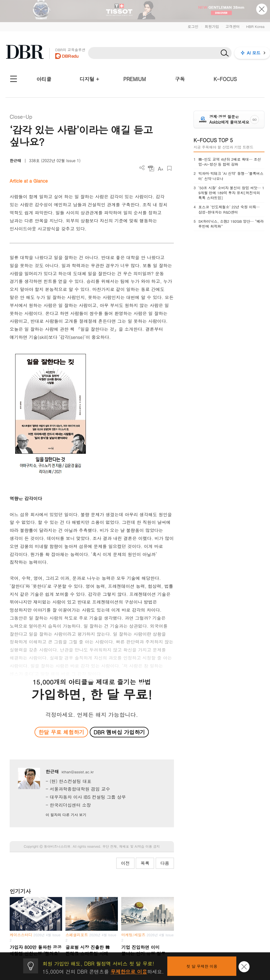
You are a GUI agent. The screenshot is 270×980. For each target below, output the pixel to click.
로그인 (193, 26)
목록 (145, 863)
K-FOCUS (225, 79)
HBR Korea (255, 26)
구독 (180, 79)
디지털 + (89, 79)
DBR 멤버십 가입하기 (119, 732)
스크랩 (169, 168)
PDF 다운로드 (151, 168)
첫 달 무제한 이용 (202, 966)
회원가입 (212, 26)
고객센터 (232, 26)
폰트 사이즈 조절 (160, 168)
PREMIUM (135, 79)
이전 (125, 863)
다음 (165, 863)
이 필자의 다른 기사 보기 (66, 815)
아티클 (44, 79)
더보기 (142, 168)
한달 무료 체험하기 (61, 732)
